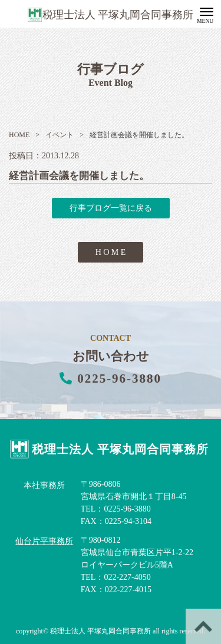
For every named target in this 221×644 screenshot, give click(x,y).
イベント (55, 135)
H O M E (111, 252)
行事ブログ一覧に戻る (111, 208)
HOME (19, 135)
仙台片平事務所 (44, 541)
